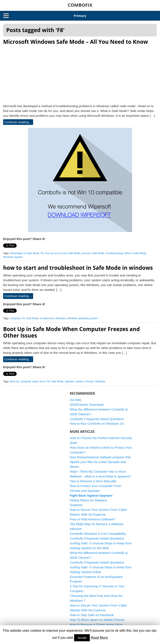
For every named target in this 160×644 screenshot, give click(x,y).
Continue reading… (18, 122)
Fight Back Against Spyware (91, 495)
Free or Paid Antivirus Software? (93, 519)
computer (15, 318)
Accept (82, 638)
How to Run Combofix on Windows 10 (97, 424)
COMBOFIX (80, 5)
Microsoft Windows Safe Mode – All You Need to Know (76, 42)
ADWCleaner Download (87, 405)
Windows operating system (82, 318)
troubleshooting (114, 253)
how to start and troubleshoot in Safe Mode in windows (78, 268)
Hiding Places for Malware (88, 500)
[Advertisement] (80, 73)
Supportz (76, 505)
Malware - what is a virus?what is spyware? (100, 476)
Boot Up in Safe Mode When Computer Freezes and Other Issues (71, 332)
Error (43, 382)
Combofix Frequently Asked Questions (97, 419)
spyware (70, 382)
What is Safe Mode (135, 253)
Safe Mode (98, 253)
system (80, 382)
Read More (99, 638)
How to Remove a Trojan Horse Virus (96, 625)
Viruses (89, 382)
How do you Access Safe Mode (63, 253)
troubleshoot (47, 318)
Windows (61, 318)
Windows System (13, 257)
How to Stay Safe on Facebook (92, 615)
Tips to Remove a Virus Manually (93, 481)
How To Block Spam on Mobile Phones (97, 620)
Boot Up (15, 382)
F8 (42, 253)
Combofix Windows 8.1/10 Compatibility (98, 534)
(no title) (76, 400)
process (86, 253)
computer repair (29, 382)
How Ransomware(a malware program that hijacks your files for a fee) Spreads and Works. (100, 462)
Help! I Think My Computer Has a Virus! (98, 471)
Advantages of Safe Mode (24, 253)
